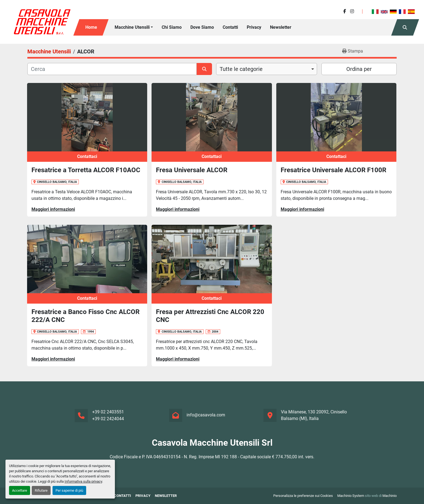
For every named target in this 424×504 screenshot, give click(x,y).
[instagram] (352, 11)
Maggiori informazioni (53, 209)
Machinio (390, 496)
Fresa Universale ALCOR (192, 170)
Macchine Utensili (132, 27)
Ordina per (359, 69)
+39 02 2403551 (108, 412)
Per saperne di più (69, 490)
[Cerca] (112, 69)
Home (91, 27)
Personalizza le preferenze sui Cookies (303, 496)
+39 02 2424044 (108, 419)
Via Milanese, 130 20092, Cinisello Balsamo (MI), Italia (314, 415)
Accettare (20, 490)
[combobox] (267, 69)
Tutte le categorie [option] (241, 69)
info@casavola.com (206, 415)
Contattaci (87, 156)
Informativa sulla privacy (83, 481)
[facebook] (345, 11)
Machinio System (351, 496)
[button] (134, 27)
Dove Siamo (202, 27)
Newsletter (281, 27)
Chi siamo (172, 27)
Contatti (230, 27)
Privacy (254, 27)
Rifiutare (41, 490)
